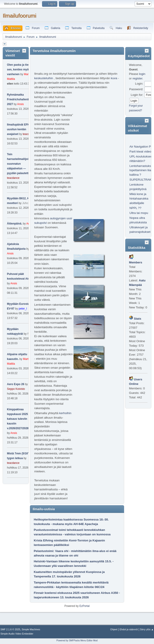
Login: (139, 84)
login (142, 74)
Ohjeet (114, 629)
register (137, 78)
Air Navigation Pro (142, 147)
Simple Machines (31, 629)
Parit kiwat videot (141, 151)
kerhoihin (65, 413)
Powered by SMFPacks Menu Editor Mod (77, 641)
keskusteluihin (44, 78)
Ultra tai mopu (139, 213)
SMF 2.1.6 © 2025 (10, 629)
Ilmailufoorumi (19, 16)
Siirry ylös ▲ (147, 629)
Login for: (137, 95)
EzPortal (84, 606)
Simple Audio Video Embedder (17, 634)
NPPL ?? (135, 208)
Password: (136, 89)
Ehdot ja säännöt (129, 629)
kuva (114, 78)
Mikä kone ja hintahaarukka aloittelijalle (139, 199)
